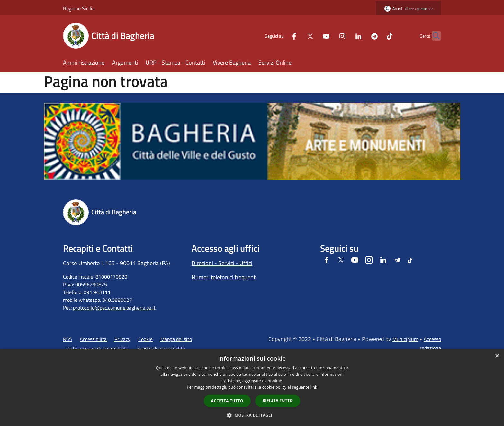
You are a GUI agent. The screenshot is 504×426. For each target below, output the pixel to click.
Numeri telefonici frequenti (224, 277)
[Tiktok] (377, 36)
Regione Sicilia (79, 8)
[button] (252, 415)
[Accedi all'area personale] (409, 9)
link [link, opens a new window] (314, 387)
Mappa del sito (176, 339)
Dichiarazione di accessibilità (97, 348)
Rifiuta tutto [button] (278, 400)
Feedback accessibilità (161, 348)
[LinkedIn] (346, 36)
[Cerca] (433, 36)
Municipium (405, 339)
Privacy (122, 339)
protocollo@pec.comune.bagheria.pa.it (114, 308)
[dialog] (252, 388)
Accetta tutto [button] (227, 401)
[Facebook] (282, 36)
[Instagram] (330, 36)
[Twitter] (298, 36)
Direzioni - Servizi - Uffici (222, 263)
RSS (67, 339)
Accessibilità (93, 339)
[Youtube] (314, 36)
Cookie (145, 339)
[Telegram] (362, 36)
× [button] (497, 356)
